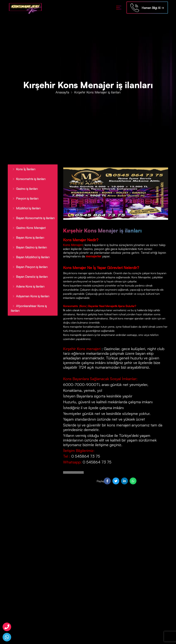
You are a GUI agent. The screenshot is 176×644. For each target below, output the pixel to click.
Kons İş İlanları (22, 169)
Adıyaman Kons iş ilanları (29, 296)
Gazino (88, 249)
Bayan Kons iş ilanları (27, 237)
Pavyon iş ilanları (24, 198)
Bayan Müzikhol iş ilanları (29, 257)
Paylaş (100, 481)
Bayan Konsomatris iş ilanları (32, 218)
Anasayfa (62, 93)
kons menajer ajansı (83, 273)
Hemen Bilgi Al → (147, 8)
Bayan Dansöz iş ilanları (28, 277)
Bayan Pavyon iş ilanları (28, 267)
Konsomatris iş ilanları (27, 179)
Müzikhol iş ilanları (25, 208)
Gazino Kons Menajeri (27, 228)
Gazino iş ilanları (23, 189)
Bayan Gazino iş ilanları (28, 247)
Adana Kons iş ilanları (27, 286)
